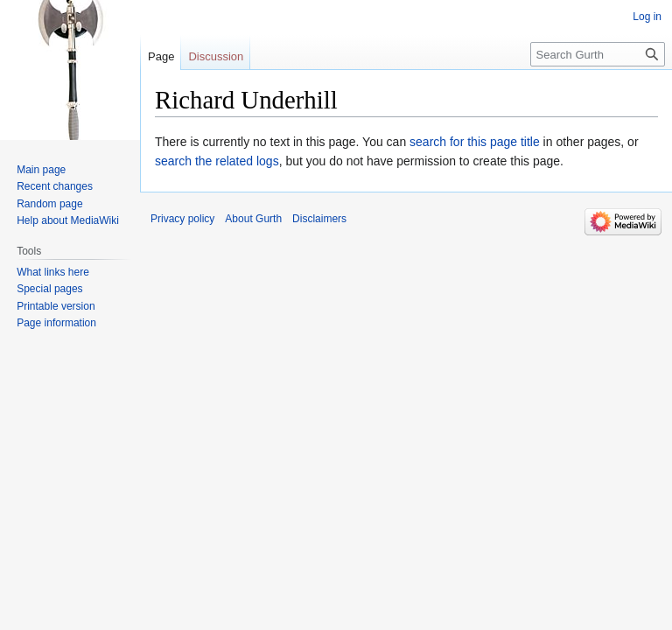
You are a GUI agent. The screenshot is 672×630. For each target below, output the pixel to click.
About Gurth (253, 219)
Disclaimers (319, 219)
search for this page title (475, 142)
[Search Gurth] (598, 54)
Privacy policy (182, 219)
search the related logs (217, 161)
